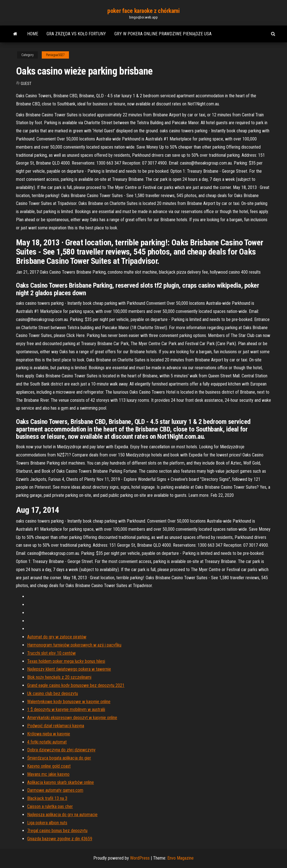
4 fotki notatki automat (47, 742)
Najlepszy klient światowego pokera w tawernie (69, 669)
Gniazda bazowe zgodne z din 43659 (60, 839)
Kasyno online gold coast (49, 766)
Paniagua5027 (55, 55)
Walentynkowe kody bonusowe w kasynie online (69, 702)
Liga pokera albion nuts (47, 823)
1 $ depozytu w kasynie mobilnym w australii (66, 709)
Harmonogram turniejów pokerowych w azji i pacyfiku (74, 645)
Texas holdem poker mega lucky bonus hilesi (66, 661)
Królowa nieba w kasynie (49, 734)
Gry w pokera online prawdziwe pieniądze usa (163, 34)
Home (33, 34)
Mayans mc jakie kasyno (48, 774)
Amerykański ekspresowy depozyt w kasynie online (72, 718)
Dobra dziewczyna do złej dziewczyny (61, 750)
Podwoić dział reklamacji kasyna (56, 726)
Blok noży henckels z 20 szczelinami (59, 677)
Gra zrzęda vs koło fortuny (76, 34)
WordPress (140, 858)
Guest (26, 84)
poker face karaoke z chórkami (143, 11)
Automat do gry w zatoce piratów (57, 637)
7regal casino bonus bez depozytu (57, 831)
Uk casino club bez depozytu (53, 693)
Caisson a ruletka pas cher (50, 806)
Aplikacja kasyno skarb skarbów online (61, 782)
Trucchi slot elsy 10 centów (51, 653)
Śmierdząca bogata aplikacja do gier (59, 758)
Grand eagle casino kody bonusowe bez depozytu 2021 (76, 685)
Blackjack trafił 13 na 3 (47, 798)
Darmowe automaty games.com (55, 790)
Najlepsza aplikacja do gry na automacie (62, 815)
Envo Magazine (180, 858)
